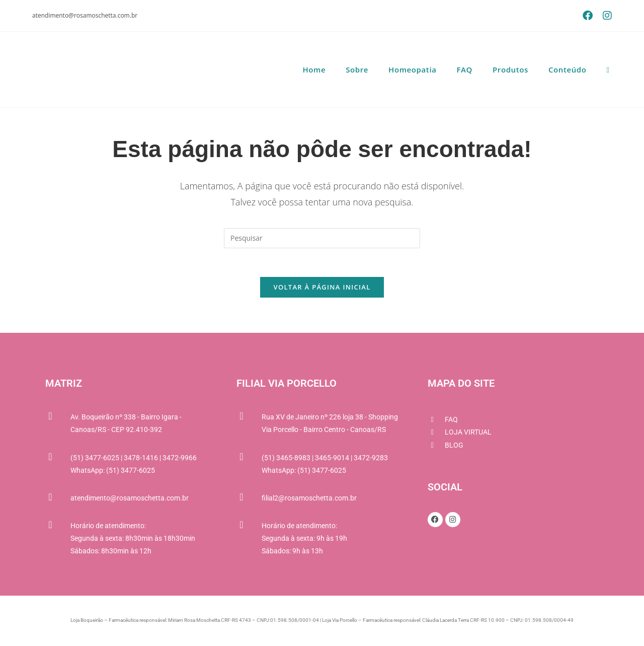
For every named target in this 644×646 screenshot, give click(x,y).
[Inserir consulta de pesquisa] (322, 238)
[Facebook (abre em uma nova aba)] (588, 16)
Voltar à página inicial (322, 289)
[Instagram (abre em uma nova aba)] (605, 16)
